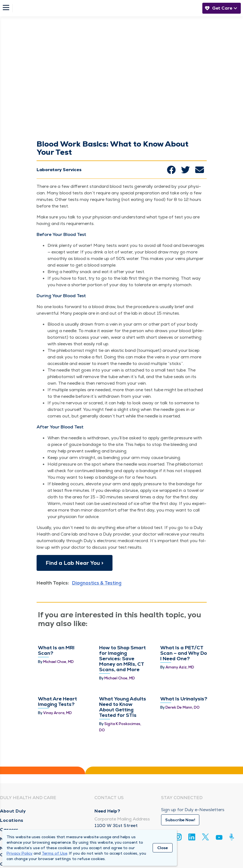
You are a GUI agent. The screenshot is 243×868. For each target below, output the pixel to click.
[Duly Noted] (233, 837)
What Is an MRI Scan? (56, 650)
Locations (12, 820)
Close (163, 848)
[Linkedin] (192, 837)
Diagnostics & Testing (97, 583)
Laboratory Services (59, 170)
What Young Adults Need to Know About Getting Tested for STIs (123, 707)
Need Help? (107, 811)
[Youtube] (219, 838)
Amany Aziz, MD (180, 667)
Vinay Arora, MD (57, 713)
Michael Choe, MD (58, 662)
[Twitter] (205, 837)
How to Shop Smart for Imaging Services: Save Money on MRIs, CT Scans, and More (122, 658)
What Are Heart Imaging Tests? (57, 701)
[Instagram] (178, 837)
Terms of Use (54, 853)
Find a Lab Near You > (75, 563)
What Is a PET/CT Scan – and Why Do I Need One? (184, 653)
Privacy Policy (20, 853)
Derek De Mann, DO (183, 707)
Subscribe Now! (180, 820)
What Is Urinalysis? (184, 699)
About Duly (13, 811)
